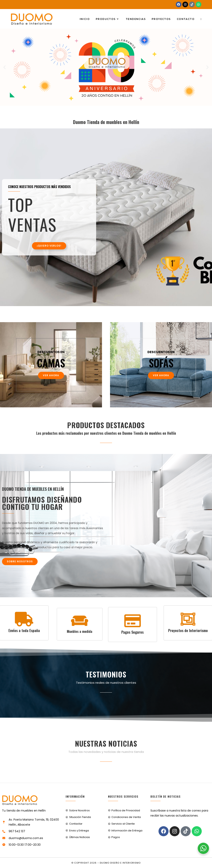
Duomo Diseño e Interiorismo (120, 863)
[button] (5, 67)
